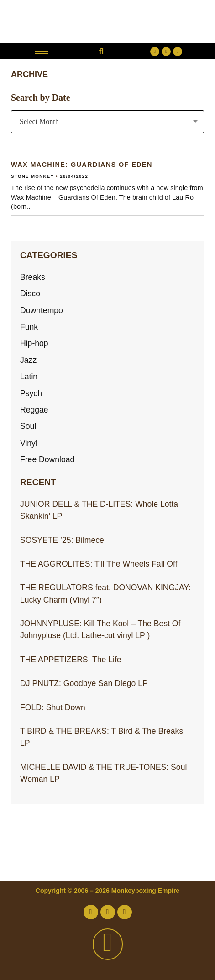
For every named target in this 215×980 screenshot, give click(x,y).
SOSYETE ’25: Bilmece (62, 540)
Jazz (28, 360)
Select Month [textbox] (39, 121)
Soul (28, 426)
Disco (30, 294)
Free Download (47, 459)
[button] (101, 51)
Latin (29, 377)
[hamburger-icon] (42, 51)
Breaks (33, 277)
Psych (31, 393)
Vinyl (29, 443)
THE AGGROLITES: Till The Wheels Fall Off (99, 564)
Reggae (34, 410)
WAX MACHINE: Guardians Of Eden (82, 165)
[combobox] (107, 122)
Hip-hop (34, 343)
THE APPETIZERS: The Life (71, 660)
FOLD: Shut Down (53, 707)
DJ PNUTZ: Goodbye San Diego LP (84, 683)
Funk (29, 327)
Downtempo (42, 310)
